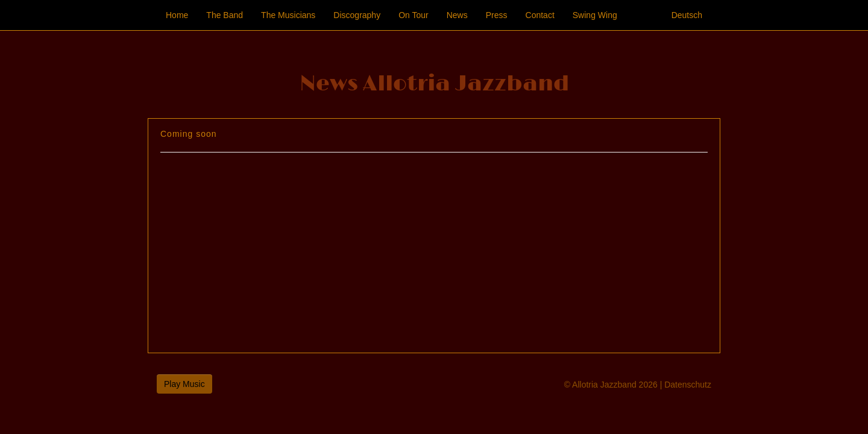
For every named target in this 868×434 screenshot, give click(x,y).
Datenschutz (688, 385)
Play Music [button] (184, 384)
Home (177, 15)
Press (497, 15)
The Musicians (288, 15)
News (457, 15)
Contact (540, 15)
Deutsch (687, 15)
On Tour (414, 15)
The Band (225, 15)
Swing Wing (595, 15)
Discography (357, 15)
